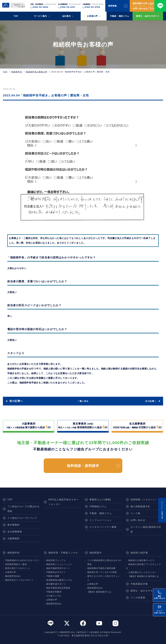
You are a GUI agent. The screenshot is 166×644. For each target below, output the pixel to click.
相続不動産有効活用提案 (58, 588)
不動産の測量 (53, 576)
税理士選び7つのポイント (18, 568)
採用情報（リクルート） (144, 500)
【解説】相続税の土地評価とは (144, 576)
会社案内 (66, 16)
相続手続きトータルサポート (19, 580)
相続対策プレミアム (56, 560)
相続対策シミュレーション (59, 564)
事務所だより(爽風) (100, 500)
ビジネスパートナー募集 (103, 527)
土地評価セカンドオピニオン (142, 572)
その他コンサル (54, 596)
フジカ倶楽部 (138, 598)
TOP (16, 16)
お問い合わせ (138, 520)
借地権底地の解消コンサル (59, 580)
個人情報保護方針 (140, 506)
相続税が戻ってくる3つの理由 (102, 572)
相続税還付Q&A (95, 588)
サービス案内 (40, 16)
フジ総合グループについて (22, 518)
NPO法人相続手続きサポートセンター (63, 502)
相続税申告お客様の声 (37, 72)
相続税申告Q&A (13, 576)
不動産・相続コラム (120, 16)
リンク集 (135, 513)
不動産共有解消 (54, 592)
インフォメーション (101, 520)
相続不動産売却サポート (58, 568)
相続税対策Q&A (54, 604)
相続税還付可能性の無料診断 (101, 568)
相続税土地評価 (139, 553)
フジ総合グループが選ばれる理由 (23, 509)
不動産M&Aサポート (56, 572)
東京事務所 (13, 525)
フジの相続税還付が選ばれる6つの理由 (104, 562)
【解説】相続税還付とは (99, 592)
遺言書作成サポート (56, 584)
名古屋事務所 (15, 532)
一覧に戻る (83, 401)
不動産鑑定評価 (139, 584)
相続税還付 (96, 553)
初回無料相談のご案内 (16, 564)
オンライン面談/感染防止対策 (146, 529)
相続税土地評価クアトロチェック (145, 564)
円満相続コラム (98, 506)
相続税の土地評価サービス (141, 560)
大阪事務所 (13, 539)
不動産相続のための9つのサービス (22, 560)
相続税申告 (17, 72)
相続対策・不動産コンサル (63, 553)
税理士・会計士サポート (148, 16)
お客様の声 (92, 16)
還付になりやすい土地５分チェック (104, 578)
